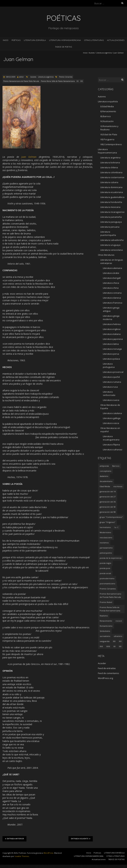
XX (78, 81)
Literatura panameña (111, 217)
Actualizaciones (116, 40)
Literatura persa (111, 354)
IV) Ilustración (107, 121)
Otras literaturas (106, 255)
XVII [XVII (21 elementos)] (101, 646)
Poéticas (16, 40)
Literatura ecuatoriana (112, 192)
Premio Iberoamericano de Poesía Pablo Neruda (21, 81)
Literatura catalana (112, 413)
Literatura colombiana (111, 172)
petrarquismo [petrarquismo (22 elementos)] (106, 553)
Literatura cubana (109, 182)
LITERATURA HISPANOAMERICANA (65, 40)
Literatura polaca (111, 359)
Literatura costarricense (112, 177)
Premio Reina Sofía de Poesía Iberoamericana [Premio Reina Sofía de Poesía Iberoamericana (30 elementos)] (110, 609)
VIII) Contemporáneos (111, 144)
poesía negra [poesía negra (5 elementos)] (105, 563)
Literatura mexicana (110, 207)
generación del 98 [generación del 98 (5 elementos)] (108, 512)
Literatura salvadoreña (112, 240)
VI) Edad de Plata (109, 134)
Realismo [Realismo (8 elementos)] (104, 616)
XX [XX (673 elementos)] (114, 646)
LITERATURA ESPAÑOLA (35, 40)
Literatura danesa (112, 298)
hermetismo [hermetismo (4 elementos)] (105, 527)
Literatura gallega (112, 418)
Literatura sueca (111, 400)
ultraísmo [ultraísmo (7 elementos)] (118, 636)
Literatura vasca (111, 423)
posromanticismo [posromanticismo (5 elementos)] (107, 584)
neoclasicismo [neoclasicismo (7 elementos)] (106, 538)
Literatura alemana (112, 268)
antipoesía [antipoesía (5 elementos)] (104, 466)
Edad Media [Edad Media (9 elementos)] (105, 486)
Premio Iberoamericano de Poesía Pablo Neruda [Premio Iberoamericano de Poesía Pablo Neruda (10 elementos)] (110, 595)
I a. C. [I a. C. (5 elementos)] (117, 527)
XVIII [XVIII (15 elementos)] (108, 646)
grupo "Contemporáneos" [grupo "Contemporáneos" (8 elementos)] (111, 517)
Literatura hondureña (111, 202)
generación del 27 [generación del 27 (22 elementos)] (108, 497)
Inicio (6, 40)
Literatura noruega (112, 349)
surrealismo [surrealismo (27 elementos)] (105, 636)
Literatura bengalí (112, 278)
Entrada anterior (14, 839)
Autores (92, 53)
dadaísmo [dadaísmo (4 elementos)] (104, 476)
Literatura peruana (110, 227)
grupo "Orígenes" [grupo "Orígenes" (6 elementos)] (107, 522)
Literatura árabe (111, 273)
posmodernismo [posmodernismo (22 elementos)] (107, 578)
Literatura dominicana (111, 187)
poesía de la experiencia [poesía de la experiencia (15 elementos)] (111, 558)
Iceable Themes (22, 856)
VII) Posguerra (107, 139)
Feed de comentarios (108, 673)
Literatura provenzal (113, 372)
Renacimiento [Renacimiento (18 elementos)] (106, 621)
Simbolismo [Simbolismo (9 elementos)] (105, 631)
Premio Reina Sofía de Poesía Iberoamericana (58, 81)
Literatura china (111, 288)
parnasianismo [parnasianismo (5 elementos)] (106, 548)
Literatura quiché (111, 377)
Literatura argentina (104, 53)
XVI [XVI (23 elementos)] (120, 641)
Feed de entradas (107, 668)
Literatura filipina (111, 445)
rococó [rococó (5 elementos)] (119, 621)
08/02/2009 (11, 77)
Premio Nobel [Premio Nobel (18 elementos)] (106, 602)
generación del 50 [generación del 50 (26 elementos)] (108, 507)
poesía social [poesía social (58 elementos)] (105, 573)
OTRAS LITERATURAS (94, 40)
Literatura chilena (109, 167)
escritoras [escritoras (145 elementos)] (118, 486)
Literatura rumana (112, 382)
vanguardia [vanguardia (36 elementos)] (105, 641)
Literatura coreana (112, 293)
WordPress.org (105, 678)
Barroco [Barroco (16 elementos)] (116, 466)
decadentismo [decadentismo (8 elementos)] (106, 481)
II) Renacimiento (108, 111)
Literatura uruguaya (110, 245)
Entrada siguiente (81, 839)
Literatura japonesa (113, 339)
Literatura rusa (110, 387)
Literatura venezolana (112, 250)
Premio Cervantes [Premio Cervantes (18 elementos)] (108, 589)
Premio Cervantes (66, 77)
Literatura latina (111, 344)
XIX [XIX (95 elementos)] (114, 641)
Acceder (102, 663)
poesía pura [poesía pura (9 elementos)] (105, 568)
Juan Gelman (29, 157)
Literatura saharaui (113, 450)
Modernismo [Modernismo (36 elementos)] (105, 532)
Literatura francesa (113, 303)
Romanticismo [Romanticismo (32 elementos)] (106, 626)
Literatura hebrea (112, 324)
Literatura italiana (112, 334)
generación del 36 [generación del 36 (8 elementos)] (108, 502)
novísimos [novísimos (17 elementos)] (104, 543)
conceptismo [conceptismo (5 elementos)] (106, 471)
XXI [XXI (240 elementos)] (120, 646)
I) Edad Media (107, 106)
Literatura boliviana (110, 162)
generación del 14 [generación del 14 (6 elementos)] (108, 491)
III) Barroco (106, 116)
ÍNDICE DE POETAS (64, 47)
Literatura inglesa (112, 329)
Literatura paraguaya (111, 222)
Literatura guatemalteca (112, 197)
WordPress (48, 853)
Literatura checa (111, 283)
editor (21, 77)
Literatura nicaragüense (112, 212)
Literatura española (108, 101)
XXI (82, 81)
